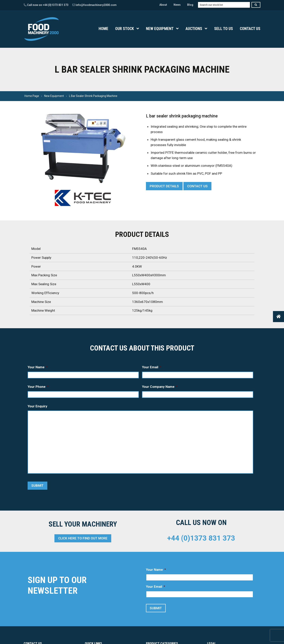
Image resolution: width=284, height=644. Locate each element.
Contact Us (250, 29)
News (177, 5)
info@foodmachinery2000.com (94, 5)
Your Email (152, 367)
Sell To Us (224, 29)
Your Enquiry (37, 406)
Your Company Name (160, 387)
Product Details (164, 186)
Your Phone (38, 387)
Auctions (194, 29)
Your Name (38, 367)
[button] (278, 317)
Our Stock (125, 29)
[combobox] (224, 5)
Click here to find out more (83, 538)
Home (103, 29)
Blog (190, 5)
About (163, 5)
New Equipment (160, 29)
